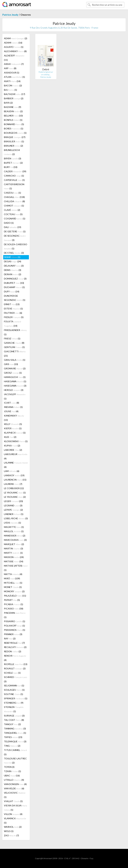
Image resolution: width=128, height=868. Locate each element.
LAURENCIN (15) (15, 480)
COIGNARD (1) (15, 219)
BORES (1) (14, 128)
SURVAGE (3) (14, 716)
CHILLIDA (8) (14, 201)
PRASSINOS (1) (15, 630)
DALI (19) (13, 227)
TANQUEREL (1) (15, 733)
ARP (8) (10, 68)
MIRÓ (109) (12, 578)
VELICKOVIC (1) (15, 795)
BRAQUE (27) (15, 137)
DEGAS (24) (13, 261)
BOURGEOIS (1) (15, 133)
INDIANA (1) (13, 407)
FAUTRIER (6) (13, 313)
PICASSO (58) (14, 609)
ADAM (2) (16, 38)
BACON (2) (13, 85)
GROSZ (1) (13, 373)
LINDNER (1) (14, 514)
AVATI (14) (12, 81)
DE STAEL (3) (14, 253)
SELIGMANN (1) (14, 685)
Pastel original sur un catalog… (46, 73)
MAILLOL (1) (14, 531)
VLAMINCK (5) (15, 821)
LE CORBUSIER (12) (14, 488)
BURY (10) (11, 167)
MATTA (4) (13, 574)
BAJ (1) (10, 90)
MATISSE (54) (14, 561)
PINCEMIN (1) (15, 615)
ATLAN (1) (14, 77)
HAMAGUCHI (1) (15, 377)
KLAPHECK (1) (15, 433)
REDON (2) (13, 651)
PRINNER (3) (13, 634)
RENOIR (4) (15, 658)
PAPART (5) (12, 600)
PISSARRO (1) (15, 621)
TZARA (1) (12, 771)
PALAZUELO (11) (15, 596)
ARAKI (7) (14, 64)
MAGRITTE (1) (14, 527)
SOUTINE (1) (13, 694)
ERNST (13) (12, 304)
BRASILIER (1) (14, 141)
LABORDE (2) (13, 450)
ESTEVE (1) (13, 309)
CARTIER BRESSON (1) (14, 186)
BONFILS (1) (13, 120)
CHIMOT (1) (14, 206)
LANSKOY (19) (14, 475)
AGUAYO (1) (14, 47)
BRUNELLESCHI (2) (12, 152)
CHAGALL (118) (14, 197)
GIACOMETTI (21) (15, 354)
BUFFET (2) (13, 163)
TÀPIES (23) (13, 737)
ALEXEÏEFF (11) (14, 58)
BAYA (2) (8, 103)
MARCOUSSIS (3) (15, 540)
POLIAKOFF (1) (14, 626)
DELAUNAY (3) (14, 266)
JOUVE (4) (11, 411)
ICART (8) (12, 403)
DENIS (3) (13, 270)
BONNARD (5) (14, 124)
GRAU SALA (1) (15, 360)
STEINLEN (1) (14, 709)
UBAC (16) (12, 776)
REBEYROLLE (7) (14, 643)
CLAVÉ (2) (12, 210)
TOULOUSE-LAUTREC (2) (15, 761)
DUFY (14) (12, 291)
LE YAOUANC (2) (15, 497)
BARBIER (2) (14, 98)
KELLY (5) (13, 424)
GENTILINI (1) (14, 347)
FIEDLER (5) (14, 317)
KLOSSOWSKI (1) (16, 441)
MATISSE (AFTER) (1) (16, 568)
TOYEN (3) (9, 767)
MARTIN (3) (13, 548)
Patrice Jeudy (10, 15)
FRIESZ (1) (12, 338)
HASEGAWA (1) (15, 381)
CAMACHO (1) (14, 176)
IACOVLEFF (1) (15, 396)
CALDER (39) (15, 171)
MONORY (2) (14, 591)
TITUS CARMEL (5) (15, 752)
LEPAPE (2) (13, 510)
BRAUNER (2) (13, 146)
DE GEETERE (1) (15, 231)
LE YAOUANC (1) (15, 493)
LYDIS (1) (12, 523)
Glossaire (85, 858)
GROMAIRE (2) (15, 368)
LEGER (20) (13, 501)
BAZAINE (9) (13, 107)
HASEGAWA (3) (15, 386)
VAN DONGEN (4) (15, 784)
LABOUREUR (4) (16, 456)
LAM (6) (12, 471)
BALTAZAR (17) (15, 94)
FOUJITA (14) (12, 324)
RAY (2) (10, 638)
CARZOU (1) (12, 193)
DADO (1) (9, 223)
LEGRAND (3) (13, 505)
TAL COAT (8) (14, 720)
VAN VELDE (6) (14, 788)
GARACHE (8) (14, 343)
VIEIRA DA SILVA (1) (15, 808)
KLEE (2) (10, 437)
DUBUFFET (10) (14, 283)
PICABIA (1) (13, 604)
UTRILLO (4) (14, 780)
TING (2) (12, 746)
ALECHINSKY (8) (15, 51)
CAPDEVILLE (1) (14, 180)
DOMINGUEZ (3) (15, 279)
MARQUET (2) (14, 544)
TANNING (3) (15, 729)
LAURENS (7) (13, 484)
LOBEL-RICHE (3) (16, 518)
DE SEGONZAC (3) (15, 238)
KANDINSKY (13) (14, 418)
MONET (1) (13, 587)
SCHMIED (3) (16, 679)
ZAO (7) (11, 835)
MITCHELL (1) (13, 583)
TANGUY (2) (12, 724)
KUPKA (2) (12, 446)
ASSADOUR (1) (12, 73)
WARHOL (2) (13, 827)
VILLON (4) (13, 814)
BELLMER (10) (13, 116)
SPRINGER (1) (16, 698)
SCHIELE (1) (12, 673)
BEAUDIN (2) (13, 111)
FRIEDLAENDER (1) (15, 332)
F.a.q (91, 858)
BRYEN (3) (13, 158)
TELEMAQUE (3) (15, 741)
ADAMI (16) (13, 43)
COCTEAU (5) (13, 214)
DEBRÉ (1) (12, 257)
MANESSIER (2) (15, 536)
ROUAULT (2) (15, 668)
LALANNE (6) (16, 465)
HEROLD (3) (14, 390)
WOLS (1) (9, 831)
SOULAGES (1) (14, 690)
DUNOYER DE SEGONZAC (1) (15, 298)
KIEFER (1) (13, 428)
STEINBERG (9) (14, 703)
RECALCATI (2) (15, 647)
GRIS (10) (11, 364)
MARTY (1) (13, 553)
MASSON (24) (14, 557)
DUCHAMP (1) (14, 287)
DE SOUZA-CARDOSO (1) (16, 246)
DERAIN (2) (13, 274)
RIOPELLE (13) (16, 664)
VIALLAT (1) (13, 801)
